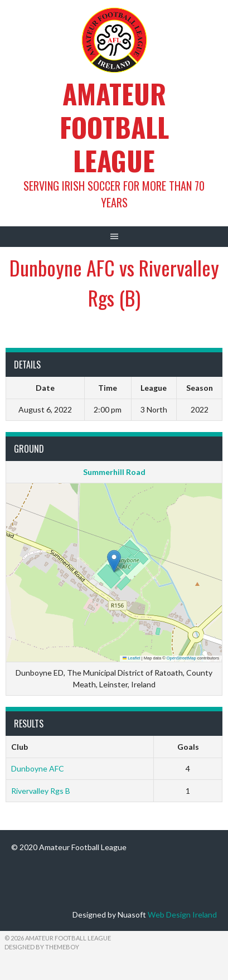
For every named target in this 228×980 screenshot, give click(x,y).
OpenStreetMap (181, 658)
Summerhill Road (114, 472)
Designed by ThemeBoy (42, 947)
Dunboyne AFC (38, 768)
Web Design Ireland (182, 914)
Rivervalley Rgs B (41, 791)
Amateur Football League (114, 127)
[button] (114, 561)
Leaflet (132, 658)
